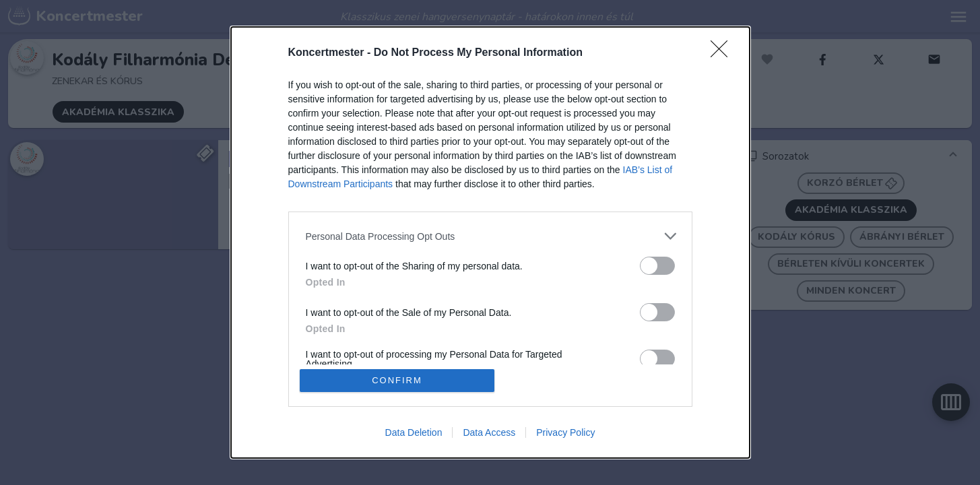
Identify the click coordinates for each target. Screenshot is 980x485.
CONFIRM (397, 380)
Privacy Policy (565, 432)
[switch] (657, 266)
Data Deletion (414, 432)
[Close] (723, 53)
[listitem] (490, 236)
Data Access (489, 432)
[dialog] (490, 243)
